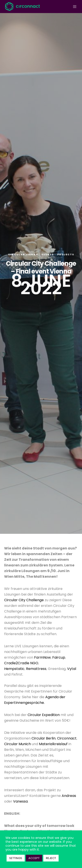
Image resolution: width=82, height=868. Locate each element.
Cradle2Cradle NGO (21, 663)
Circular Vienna (23, 254)
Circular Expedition (44, 715)
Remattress (36, 669)
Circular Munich (17, 744)
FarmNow (42, 657)
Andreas (69, 796)
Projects (66, 254)
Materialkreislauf (53, 744)
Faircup (59, 657)
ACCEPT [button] (34, 858)
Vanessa (20, 801)
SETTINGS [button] (16, 858)
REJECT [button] (51, 858)
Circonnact (67, 738)
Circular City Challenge (24, 600)
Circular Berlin (44, 738)
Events (48, 254)
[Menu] (73, 7)
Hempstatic (14, 669)
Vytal (72, 669)
